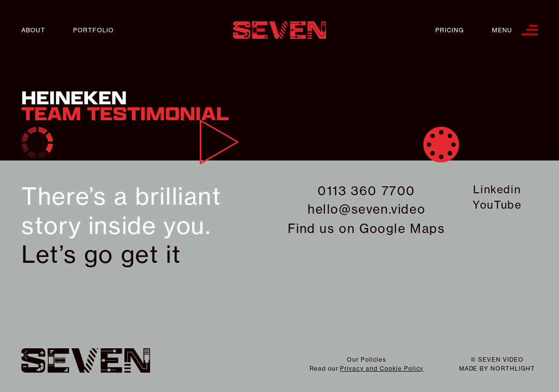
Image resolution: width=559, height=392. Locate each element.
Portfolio (93, 30)
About (33, 30)
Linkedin (497, 189)
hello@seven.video (366, 209)
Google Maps (402, 229)
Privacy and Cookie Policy (382, 368)
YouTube (497, 205)
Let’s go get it (101, 254)
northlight (513, 368)
